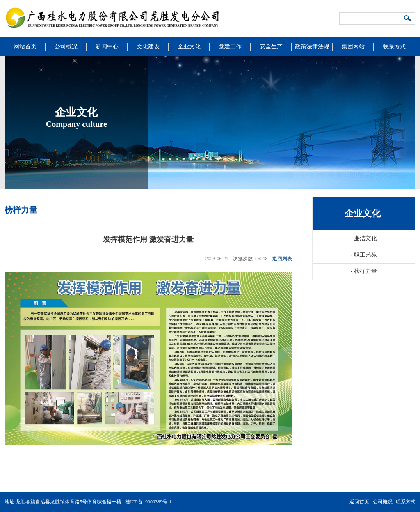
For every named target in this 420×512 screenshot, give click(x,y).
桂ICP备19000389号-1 (148, 502)
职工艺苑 (364, 255)
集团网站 (353, 47)
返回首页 (359, 502)
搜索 (408, 19)
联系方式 (394, 47)
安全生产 (271, 47)
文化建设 (148, 47)
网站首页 (25, 47)
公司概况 (66, 47)
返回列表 (282, 259)
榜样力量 (364, 271)
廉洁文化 (364, 238)
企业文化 (189, 47)
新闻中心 (107, 47)
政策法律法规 (312, 47)
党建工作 (230, 47)
